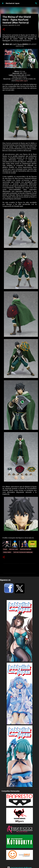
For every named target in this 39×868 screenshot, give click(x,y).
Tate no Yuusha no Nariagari (23, 552)
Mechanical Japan (13, 3)
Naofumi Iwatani (26, 549)
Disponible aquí (21, 81)
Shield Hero (7, 552)
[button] (4, 29)
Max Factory (14, 549)
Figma (5, 549)
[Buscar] (36, 3)
